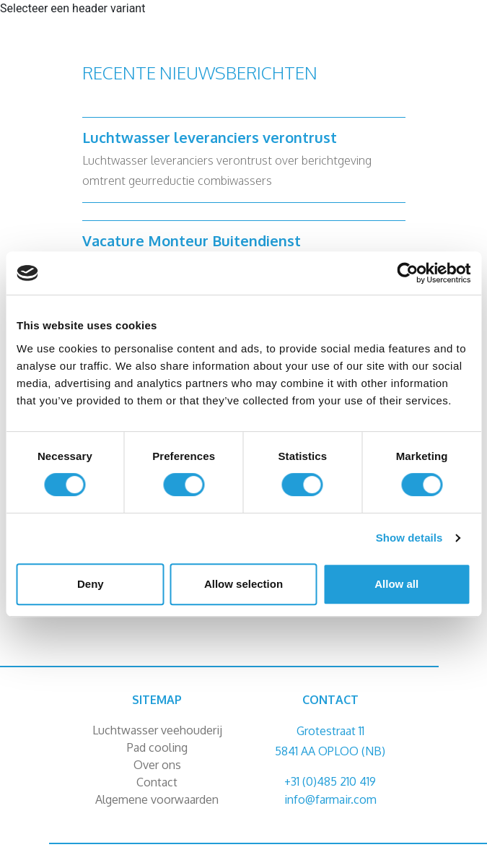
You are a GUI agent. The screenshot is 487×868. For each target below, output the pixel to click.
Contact (157, 782)
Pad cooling (157, 747)
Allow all (396, 584)
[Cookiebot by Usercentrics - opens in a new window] (407, 273)
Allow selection (243, 584)
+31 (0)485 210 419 (330, 781)
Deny (91, 584)
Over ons (157, 765)
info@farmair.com (330, 799)
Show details (409, 538)
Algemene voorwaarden (157, 799)
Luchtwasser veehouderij (157, 730)
